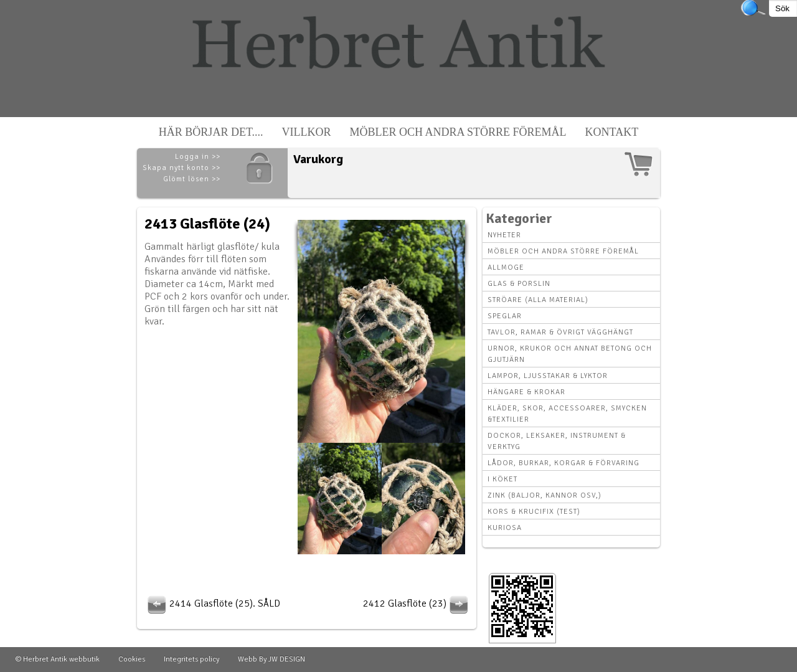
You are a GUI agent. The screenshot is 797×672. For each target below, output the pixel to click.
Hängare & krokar (526, 392)
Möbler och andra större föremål (458, 132)
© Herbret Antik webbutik (58, 659)
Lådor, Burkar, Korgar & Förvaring (564, 463)
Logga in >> (198, 157)
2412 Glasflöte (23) (417, 603)
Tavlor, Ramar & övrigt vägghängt (560, 332)
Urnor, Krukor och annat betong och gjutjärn (570, 354)
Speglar (505, 316)
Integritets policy (191, 659)
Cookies (132, 659)
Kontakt (612, 132)
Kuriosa (505, 528)
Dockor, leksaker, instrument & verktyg (557, 441)
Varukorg (318, 159)
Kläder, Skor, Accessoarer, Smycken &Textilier (567, 414)
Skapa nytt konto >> (182, 168)
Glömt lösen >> (192, 179)
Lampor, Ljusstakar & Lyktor (548, 376)
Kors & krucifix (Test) (534, 512)
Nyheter (504, 235)
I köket (502, 479)
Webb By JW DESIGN (271, 659)
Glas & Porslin (519, 284)
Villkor (307, 132)
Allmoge (506, 267)
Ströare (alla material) (538, 300)
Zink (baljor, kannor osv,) (545, 495)
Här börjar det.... (211, 132)
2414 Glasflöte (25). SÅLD (212, 603)
